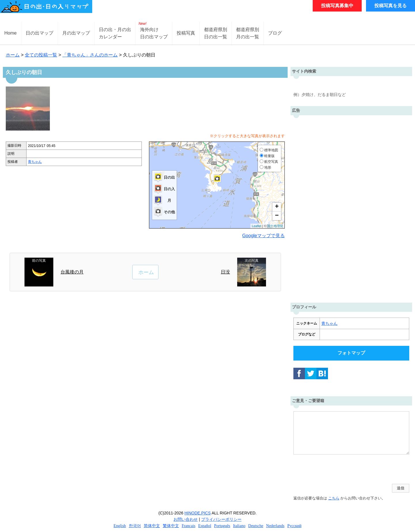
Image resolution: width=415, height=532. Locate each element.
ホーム (13, 55)
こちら (334, 498)
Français (188, 526)
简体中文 (152, 526)
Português (222, 526)
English (120, 526)
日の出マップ (39, 33)
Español (205, 526)
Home (11, 33)
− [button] (277, 216)
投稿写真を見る (391, 6)
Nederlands (275, 526)
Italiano (239, 526)
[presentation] (337, 470)
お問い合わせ (186, 519)
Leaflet (257, 226)
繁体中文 (171, 526)
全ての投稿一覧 (41, 55)
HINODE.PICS (198, 513)
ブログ (275, 33)
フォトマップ (351, 353)
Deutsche (256, 526)
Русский (294, 526)
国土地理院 (275, 226)
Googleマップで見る (263, 236)
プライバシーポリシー (221, 519)
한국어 (135, 526)
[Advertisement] (351, 207)
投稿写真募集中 (337, 6)
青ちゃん (35, 162)
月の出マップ (76, 33)
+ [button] (277, 207)
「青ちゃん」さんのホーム (90, 55)
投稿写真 (186, 33)
